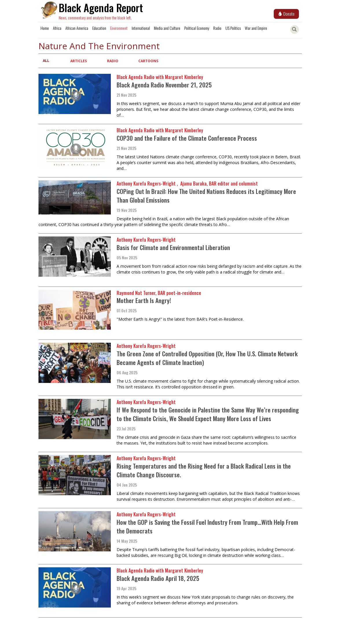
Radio (217, 28)
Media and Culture (167, 28)
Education (99, 28)
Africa (57, 28)
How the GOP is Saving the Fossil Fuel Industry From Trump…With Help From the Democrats (207, 526)
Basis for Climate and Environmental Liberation (173, 247)
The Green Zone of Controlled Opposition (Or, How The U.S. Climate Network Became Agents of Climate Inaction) (207, 358)
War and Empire (256, 28)
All (46, 61)
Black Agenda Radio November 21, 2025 (164, 85)
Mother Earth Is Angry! (144, 300)
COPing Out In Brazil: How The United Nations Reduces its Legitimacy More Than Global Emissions (206, 196)
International (141, 28)
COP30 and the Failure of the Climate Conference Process (187, 138)
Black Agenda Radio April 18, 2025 (158, 578)
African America (77, 28)
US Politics (233, 28)
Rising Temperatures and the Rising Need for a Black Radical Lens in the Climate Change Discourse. (204, 470)
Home (45, 28)
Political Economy (197, 28)
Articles (79, 61)
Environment (119, 28)
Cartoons (148, 61)
